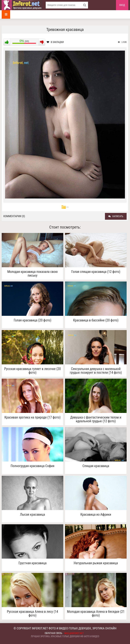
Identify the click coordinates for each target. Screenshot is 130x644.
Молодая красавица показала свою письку (32, 274)
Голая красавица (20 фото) (32, 320)
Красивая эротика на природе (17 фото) (32, 417)
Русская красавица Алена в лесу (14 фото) (32, 613)
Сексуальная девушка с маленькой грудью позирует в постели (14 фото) (96, 371)
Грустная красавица (32, 563)
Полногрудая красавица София (33, 466)
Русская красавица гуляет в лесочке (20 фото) (32, 371)
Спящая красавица (96, 466)
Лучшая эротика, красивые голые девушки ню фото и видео (65, 636)
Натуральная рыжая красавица (96, 563)
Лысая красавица (32, 515)
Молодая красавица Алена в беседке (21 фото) (96, 613)
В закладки (55, 42)
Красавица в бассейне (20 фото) (96, 320)
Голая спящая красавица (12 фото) (96, 272)
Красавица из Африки (96, 515)
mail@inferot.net (74, 633)
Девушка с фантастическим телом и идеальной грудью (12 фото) (96, 419)
